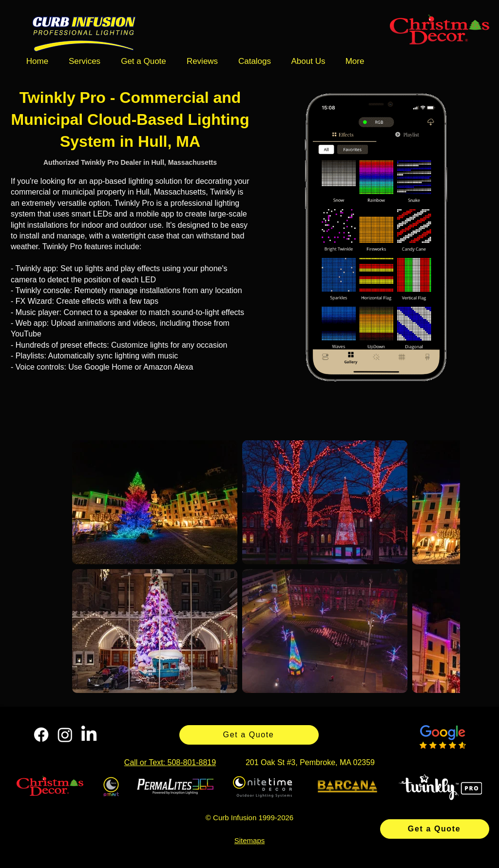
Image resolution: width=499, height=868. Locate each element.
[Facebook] (41, 735)
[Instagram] (65, 735)
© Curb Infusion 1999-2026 (249, 818)
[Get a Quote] (435, 829)
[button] (85, 61)
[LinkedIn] (89, 735)
